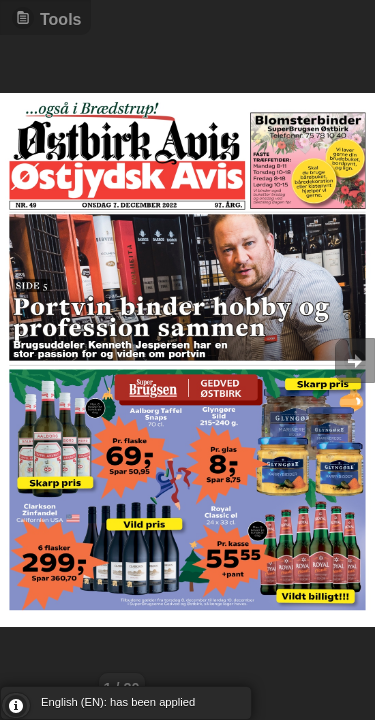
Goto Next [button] (355, 360)
